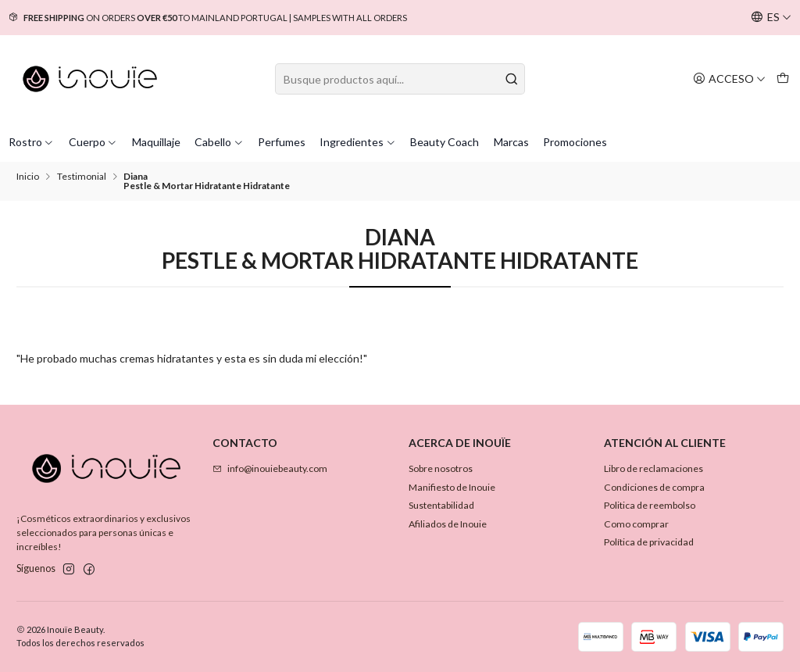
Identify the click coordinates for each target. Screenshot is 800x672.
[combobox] (400, 79)
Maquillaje (156, 142)
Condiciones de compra (654, 487)
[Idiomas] (771, 18)
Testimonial (82, 177)
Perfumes (282, 142)
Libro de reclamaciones (654, 468)
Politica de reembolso (650, 505)
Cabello (219, 142)
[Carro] (782, 79)
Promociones (575, 142)
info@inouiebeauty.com (270, 468)
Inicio (28, 177)
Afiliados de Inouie (448, 524)
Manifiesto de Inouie (452, 487)
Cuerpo (93, 142)
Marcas (511, 142)
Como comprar (636, 524)
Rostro (32, 142)
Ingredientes (358, 142)
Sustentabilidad (441, 505)
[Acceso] (729, 79)
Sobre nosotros (441, 468)
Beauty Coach (445, 142)
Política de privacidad (649, 542)
